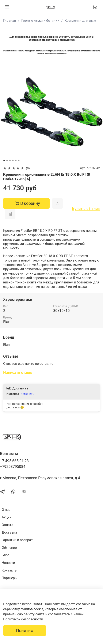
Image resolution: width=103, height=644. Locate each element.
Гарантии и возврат (17, 540)
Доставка (9, 532)
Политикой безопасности (23, 619)
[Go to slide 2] (7, 160)
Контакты (9, 570)
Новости (8, 563)
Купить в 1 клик (86, 209)
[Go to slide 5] (16, 160)
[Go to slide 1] (4, 160)
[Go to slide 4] (13, 160)
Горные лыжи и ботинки (40, 21)
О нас (6, 510)
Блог (5, 555)
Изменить (27, 394)
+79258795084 (13, 467)
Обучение (9, 548)
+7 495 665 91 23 (14, 461)
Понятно (25, 631)
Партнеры (9, 578)
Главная (10, 21)
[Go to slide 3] (10, 160)
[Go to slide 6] (19, 160)
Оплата (7, 525)
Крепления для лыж (80, 21)
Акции (7, 517)
